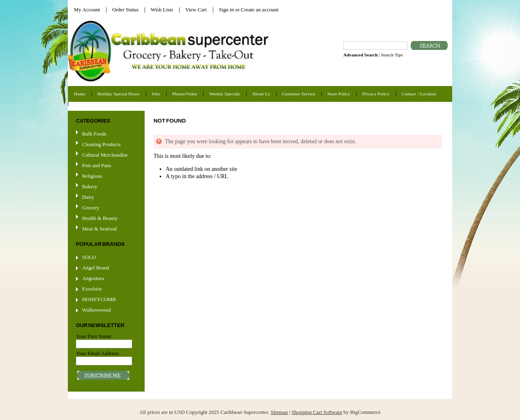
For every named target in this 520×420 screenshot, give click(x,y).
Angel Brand (95, 268)
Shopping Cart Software (317, 412)
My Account (87, 10)
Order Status (125, 10)
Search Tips (392, 55)
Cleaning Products (101, 144)
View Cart (196, 10)
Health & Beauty (100, 218)
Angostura (93, 278)
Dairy (88, 197)
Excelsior (92, 289)
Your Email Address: (98, 353)
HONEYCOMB (99, 299)
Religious (92, 176)
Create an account (260, 10)
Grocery (105, 208)
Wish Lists (162, 10)
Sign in (226, 10)
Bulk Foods (94, 134)
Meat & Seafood (99, 229)
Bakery (90, 186)
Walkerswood (96, 310)
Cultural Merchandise (105, 155)
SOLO (89, 257)
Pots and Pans (97, 165)
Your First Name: (94, 336)
